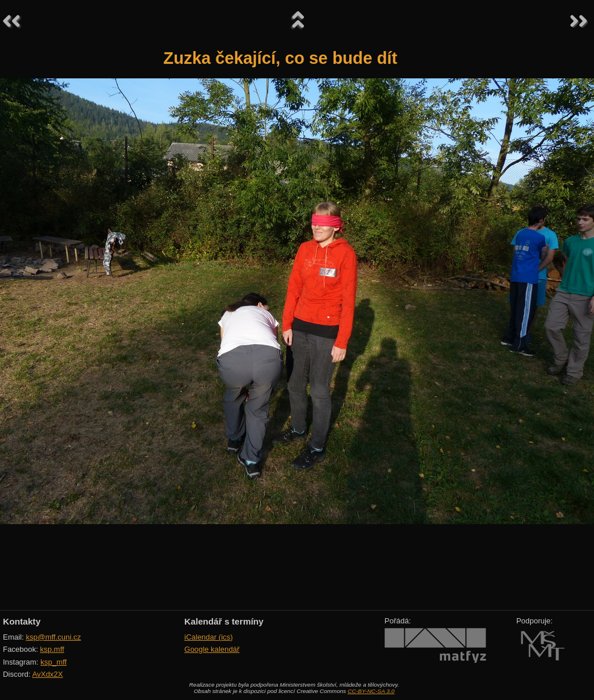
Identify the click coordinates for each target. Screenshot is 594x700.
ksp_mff (54, 662)
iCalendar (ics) (209, 637)
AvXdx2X (47, 674)
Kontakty (22, 621)
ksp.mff (52, 649)
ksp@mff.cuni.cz (54, 637)
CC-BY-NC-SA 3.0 (371, 691)
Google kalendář (212, 649)
